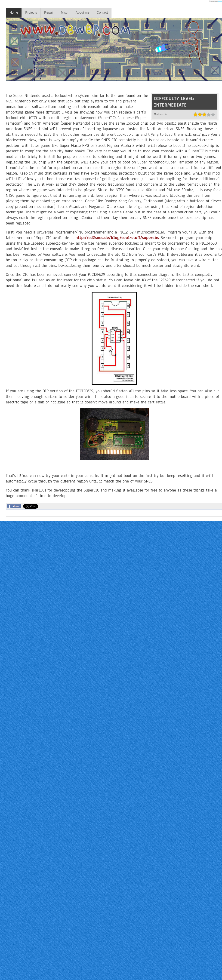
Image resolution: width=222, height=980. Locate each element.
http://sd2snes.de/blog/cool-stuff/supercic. (117, 238)
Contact (102, 12)
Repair (49, 12)
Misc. (65, 12)
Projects (31, 12)
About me (83, 12)
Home (14, 12)
